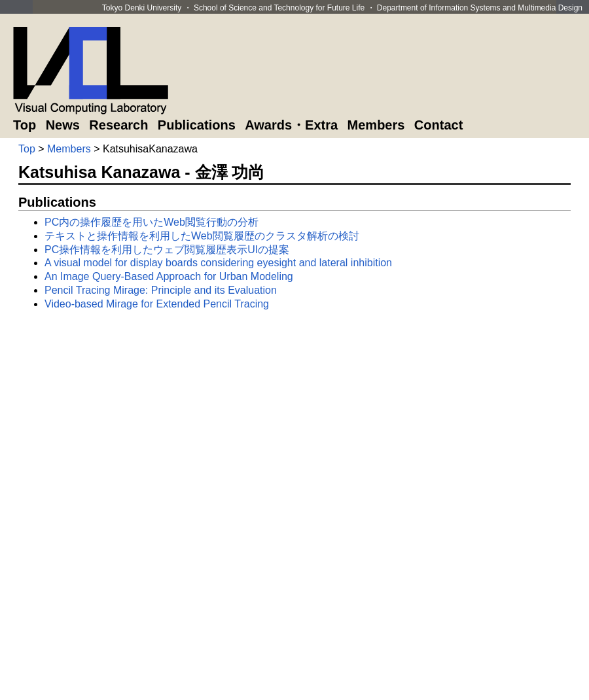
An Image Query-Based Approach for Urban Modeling (169, 276)
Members (376, 125)
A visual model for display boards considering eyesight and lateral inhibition (218, 263)
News (63, 125)
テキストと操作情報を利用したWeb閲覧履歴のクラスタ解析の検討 (202, 236)
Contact (438, 125)
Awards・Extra (291, 125)
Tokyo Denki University (142, 8)
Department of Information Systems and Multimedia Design (480, 8)
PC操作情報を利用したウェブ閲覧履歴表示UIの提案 (167, 250)
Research (118, 125)
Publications (197, 125)
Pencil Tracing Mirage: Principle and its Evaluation (161, 290)
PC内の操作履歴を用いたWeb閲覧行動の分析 (152, 222)
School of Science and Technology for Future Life (279, 8)
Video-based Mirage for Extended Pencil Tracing (157, 304)
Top (25, 125)
